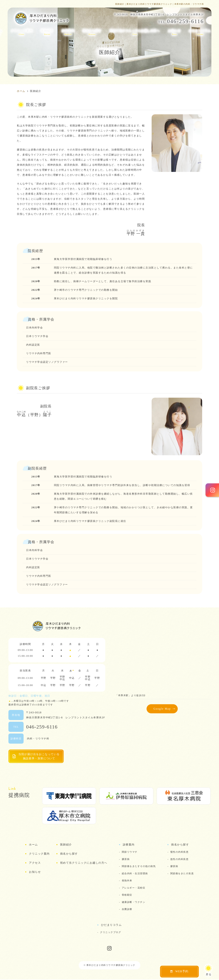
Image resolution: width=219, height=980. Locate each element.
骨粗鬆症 (127, 895)
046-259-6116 (42, 727)
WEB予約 (179, 971)
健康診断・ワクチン (134, 902)
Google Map (162, 709)
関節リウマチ (130, 852)
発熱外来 (127, 881)
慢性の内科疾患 (179, 852)
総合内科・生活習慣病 (135, 874)
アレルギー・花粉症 (134, 888)
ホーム (33, 845)
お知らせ (174, 32)
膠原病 (126, 859)
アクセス (35, 863)
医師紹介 (47, 32)
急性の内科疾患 (179, 859)
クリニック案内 (22, 32)
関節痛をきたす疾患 (182, 874)
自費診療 (127, 910)
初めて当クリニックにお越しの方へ (135, 32)
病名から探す (92, 32)
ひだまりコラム (200, 32)
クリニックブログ (111, 933)
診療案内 (68, 32)
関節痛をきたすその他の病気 (139, 867)
